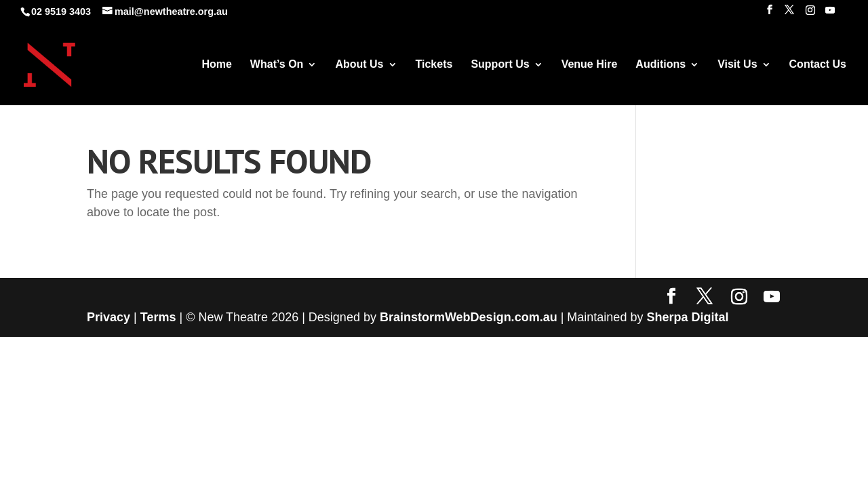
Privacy (108, 317)
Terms (158, 317)
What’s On (277, 65)
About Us (359, 65)
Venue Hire (590, 65)
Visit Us (737, 65)
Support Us (500, 65)
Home (216, 65)
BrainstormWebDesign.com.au (469, 317)
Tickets (434, 65)
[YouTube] (830, 14)
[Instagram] (810, 14)
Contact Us (818, 65)
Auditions (660, 65)
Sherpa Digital (687, 317)
